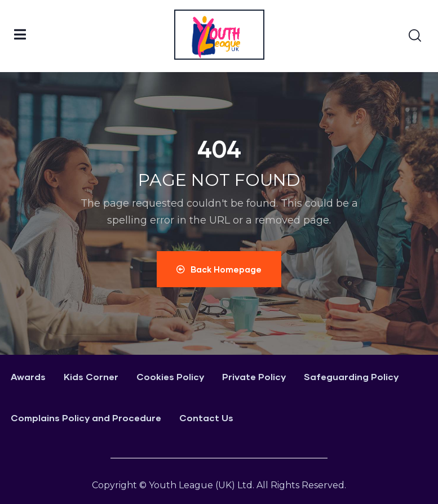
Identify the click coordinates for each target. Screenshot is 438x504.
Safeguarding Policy (351, 376)
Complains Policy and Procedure (86, 418)
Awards (28, 376)
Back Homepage (219, 269)
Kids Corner (91, 376)
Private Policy (254, 376)
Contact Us (206, 418)
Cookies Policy (170, 376)
